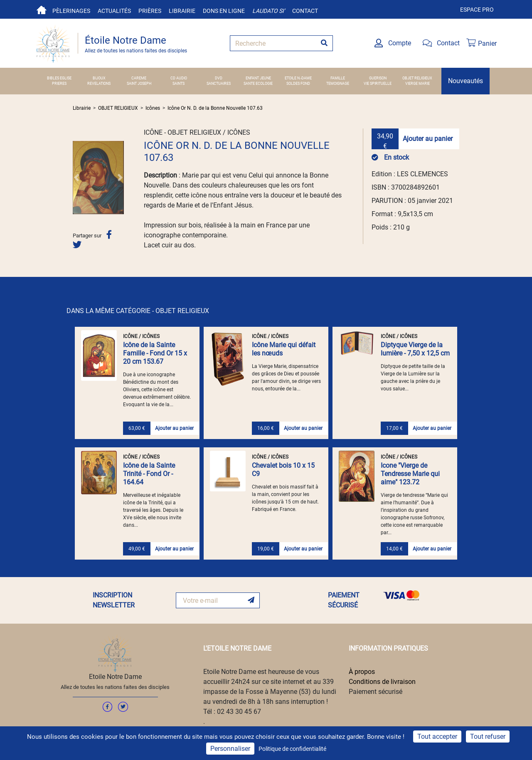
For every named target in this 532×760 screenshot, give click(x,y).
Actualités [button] (114, 11)
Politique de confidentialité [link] (292, 749)
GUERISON (378, 78)
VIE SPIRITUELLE (378, 84)
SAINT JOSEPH (139, 84)
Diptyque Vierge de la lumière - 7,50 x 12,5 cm (415, 349)
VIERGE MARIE (417, 84)
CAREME (139, 78)
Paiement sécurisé (376, 692)
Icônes (153, 108)
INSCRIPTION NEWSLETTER (114, 600)
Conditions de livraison (382, 682)
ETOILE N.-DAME (298, 78)
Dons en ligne (224, 11)
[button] (76, 177)
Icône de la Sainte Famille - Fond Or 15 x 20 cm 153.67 (155, 353)
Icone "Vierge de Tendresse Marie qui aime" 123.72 (410, 474)
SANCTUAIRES (219, 84)
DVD (219, 78)
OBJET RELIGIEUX (417, 78)
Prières (150, 11)
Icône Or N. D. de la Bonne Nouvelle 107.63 (215, 108)
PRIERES (59, 84)
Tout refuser (488, 737)
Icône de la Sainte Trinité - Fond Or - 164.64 (149, 474)
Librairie (182, 11)
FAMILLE (338, 78)
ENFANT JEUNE (258, 78)
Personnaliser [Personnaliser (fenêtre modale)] (230, 749)
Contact (305, 11)
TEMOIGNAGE (338, 84)
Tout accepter (437, 737)
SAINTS (179, 84)
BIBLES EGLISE (59, 78)
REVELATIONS (99, 84)
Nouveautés (465, 81)
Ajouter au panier (428, 139)
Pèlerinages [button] (71, 11)
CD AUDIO (179, 78)
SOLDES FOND (298, 84)
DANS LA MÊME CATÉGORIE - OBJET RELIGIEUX (138, 311)
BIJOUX (99, 78)
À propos (362, 672)
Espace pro (477, 10)
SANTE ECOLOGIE (258, 84)
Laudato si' (268, 11)
